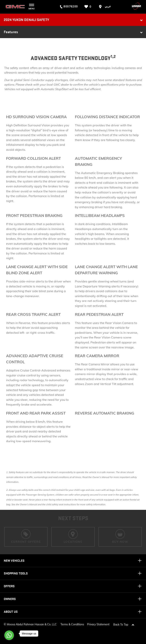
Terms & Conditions (72, 624)
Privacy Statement (98, 624)
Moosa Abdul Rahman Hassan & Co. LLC (32, 624)
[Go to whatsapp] (9, 635)
